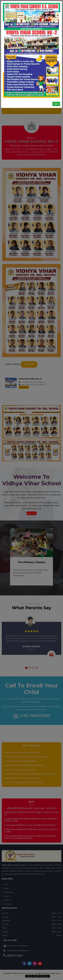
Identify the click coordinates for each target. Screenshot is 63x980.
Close (56, 104)
